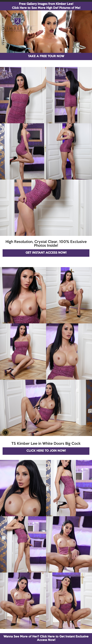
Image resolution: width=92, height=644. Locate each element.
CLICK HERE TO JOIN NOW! (46, 451)
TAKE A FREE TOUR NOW (46, 56)
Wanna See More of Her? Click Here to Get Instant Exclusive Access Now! (46, 638)
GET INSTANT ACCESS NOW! (46, 253)
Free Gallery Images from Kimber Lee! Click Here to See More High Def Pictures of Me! (46, 6)
